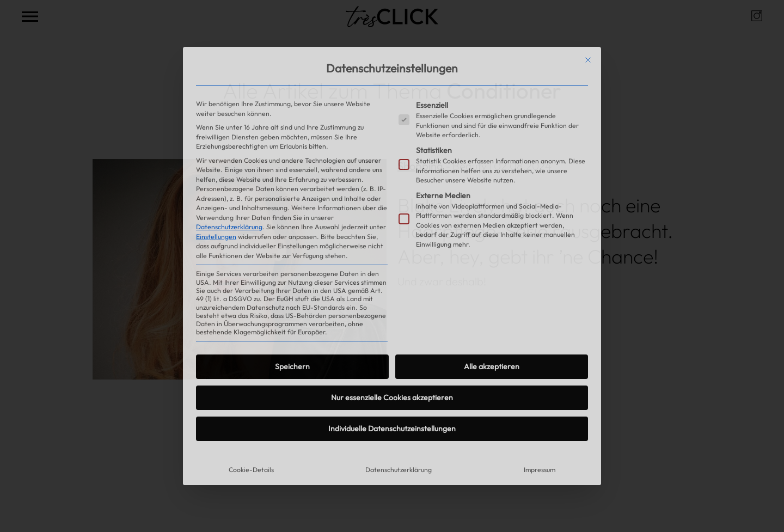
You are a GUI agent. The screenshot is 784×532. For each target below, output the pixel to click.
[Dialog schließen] (588, 60)
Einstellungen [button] (216, 237)
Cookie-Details (251, 470)
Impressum (540, 470)
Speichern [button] (292, 366)
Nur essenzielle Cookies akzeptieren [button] (392, 398)
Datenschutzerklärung (229, 227)
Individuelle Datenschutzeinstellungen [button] (392, 429)
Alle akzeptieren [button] (492, 366)
